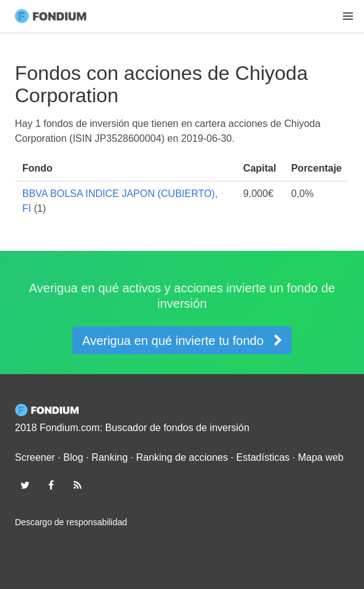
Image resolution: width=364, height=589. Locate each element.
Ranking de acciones (182, 457)
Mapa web (321, 457)
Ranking (110, 457)
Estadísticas (263, 457)
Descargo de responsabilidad (71, 522)
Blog (73, 457)
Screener (35, 457)
